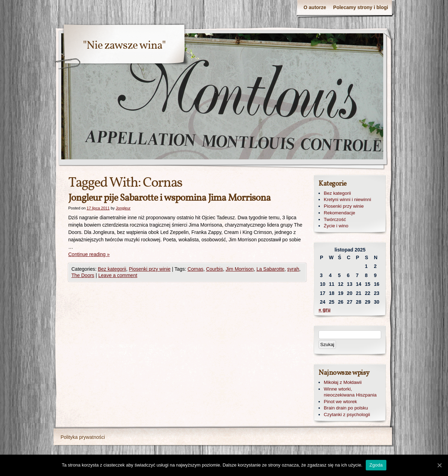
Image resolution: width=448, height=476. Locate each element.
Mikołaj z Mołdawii (343, 382)
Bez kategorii (112, 269)
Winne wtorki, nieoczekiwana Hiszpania (350, 392)
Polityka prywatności (83, 437)
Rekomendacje (339, 213)
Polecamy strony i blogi (361, 7)
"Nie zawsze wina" (124, 46)
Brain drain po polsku (346, 408)
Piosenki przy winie (150, 269)
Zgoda (376, 465)
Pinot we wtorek (340, 402)
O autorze (315, 7)
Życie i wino (336, 226)
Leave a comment (118, 275)
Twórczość (335, 219)
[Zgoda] (439, 465)
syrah (293, 269)
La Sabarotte (271, 269)
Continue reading (89, 254)
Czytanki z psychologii (347, 415)
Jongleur (123, 208)
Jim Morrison (240, 269)
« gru (324, 310)
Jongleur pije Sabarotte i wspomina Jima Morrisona (169, 198)
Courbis (215, 269)
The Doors (83, 275)
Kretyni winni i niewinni (347, 199)
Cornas (195, 269)
